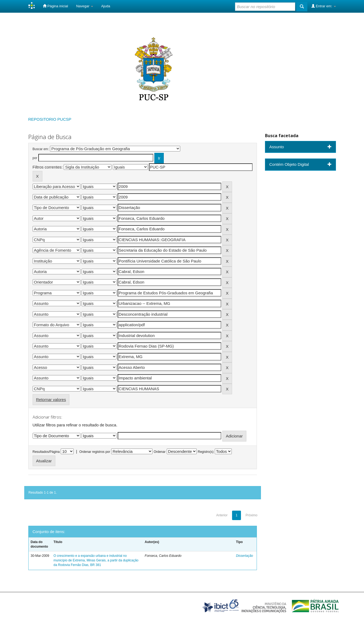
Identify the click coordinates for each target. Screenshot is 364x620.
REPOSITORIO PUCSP (50, 119)
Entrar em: (324, 6)
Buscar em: (41, 149)
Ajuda (106, 6)
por (35, 158)
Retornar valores (51, 400)
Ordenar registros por (95, 452)
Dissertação (244, 556)
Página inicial (55, 6)
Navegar (85, 6)
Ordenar (159, 452)
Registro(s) (206, 452)
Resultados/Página (46, 452)
